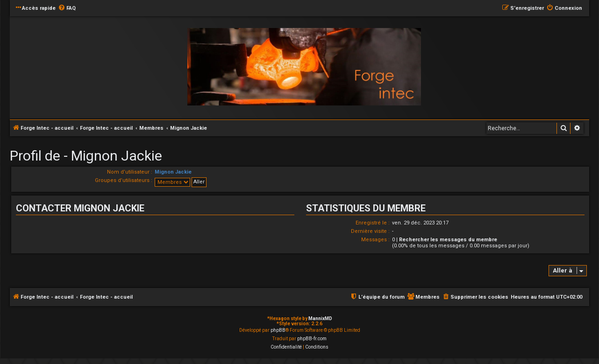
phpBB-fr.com (312, 339)
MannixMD (320, 318)
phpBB (278, 330)
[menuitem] (67, 8)
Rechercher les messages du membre (448, 240)
